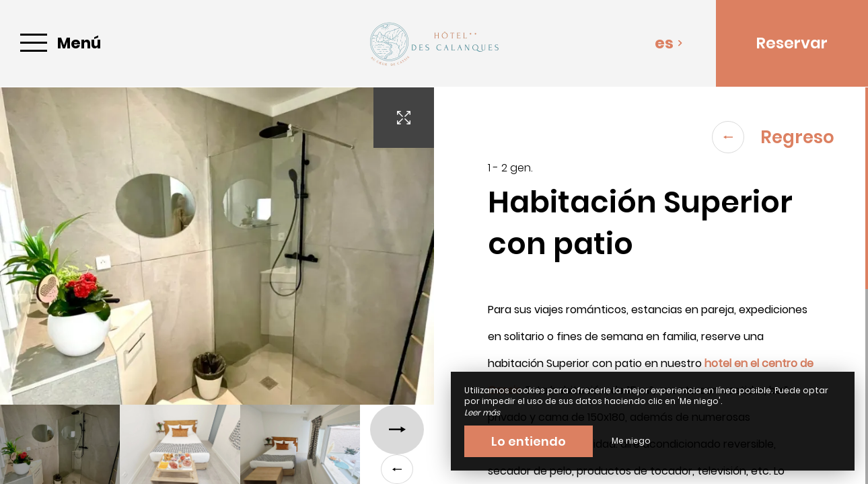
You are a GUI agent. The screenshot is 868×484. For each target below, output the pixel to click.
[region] (651, 286)
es (669, 43)
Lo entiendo (529, 441)
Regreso (773, 137)
